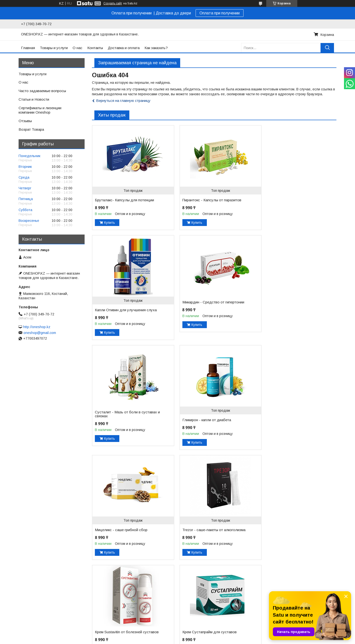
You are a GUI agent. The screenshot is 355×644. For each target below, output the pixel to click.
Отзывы (25, 121)
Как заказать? (156, 48)
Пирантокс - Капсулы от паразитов (207, 200)
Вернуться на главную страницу (123, 101)
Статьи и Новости (34, 99)
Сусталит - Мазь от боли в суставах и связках (209, 304)
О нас (78, 48)
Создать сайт (113, 3)
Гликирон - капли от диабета (285, 310)
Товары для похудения (112, 612)
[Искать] (327, 48)
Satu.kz (199, 635)
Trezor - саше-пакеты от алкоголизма (198, 422)
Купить (110, 223)
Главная (28, 48)
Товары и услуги (54, 48)
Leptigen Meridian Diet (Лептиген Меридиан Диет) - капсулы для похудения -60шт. (205, 530)
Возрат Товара (31, 129)
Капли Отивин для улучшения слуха (292, 200)
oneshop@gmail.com (40, 333)
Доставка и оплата (124, 48)
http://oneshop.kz (37, 327)
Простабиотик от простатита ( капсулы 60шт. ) (287, 536)
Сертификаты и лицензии (202, 602)
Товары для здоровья (111, 607)
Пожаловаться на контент (229, 639)
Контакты (95, 48)
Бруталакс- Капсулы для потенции (124, 200)
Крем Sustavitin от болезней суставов (285, 414)
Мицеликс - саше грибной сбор (121, 420)
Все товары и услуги (316, 575)
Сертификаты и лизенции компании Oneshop (40, 110)
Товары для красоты (110, 602)
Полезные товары (107, 617)
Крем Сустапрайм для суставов (122, 526)
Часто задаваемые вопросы (42, 91)
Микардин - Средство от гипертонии (126, 302)
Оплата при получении (220, 13)
